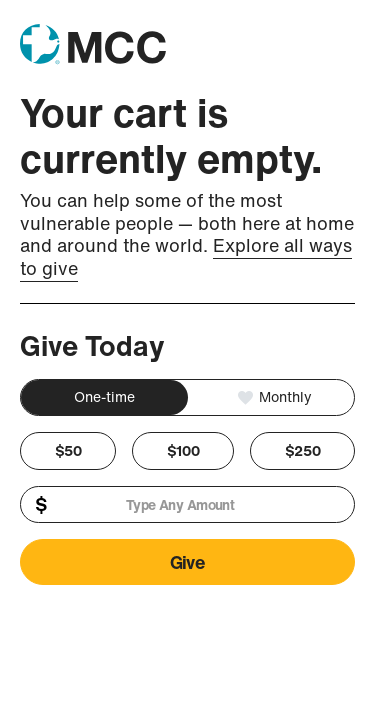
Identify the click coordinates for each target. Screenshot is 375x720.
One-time (104, 396)
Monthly (283, 396)
